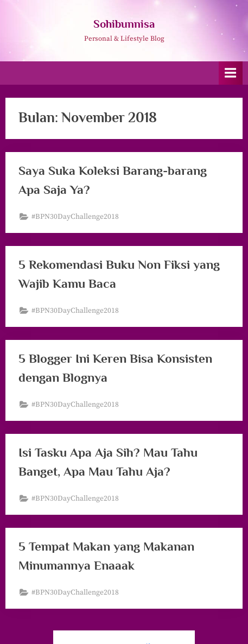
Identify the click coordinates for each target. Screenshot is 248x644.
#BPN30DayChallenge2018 (75, 217)
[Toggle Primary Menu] (231, 73)
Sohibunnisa (124, 24)
